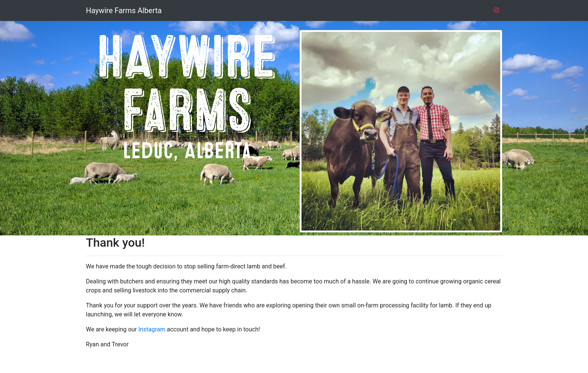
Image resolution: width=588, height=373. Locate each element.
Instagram (152, 329)
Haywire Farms (124, 10)
